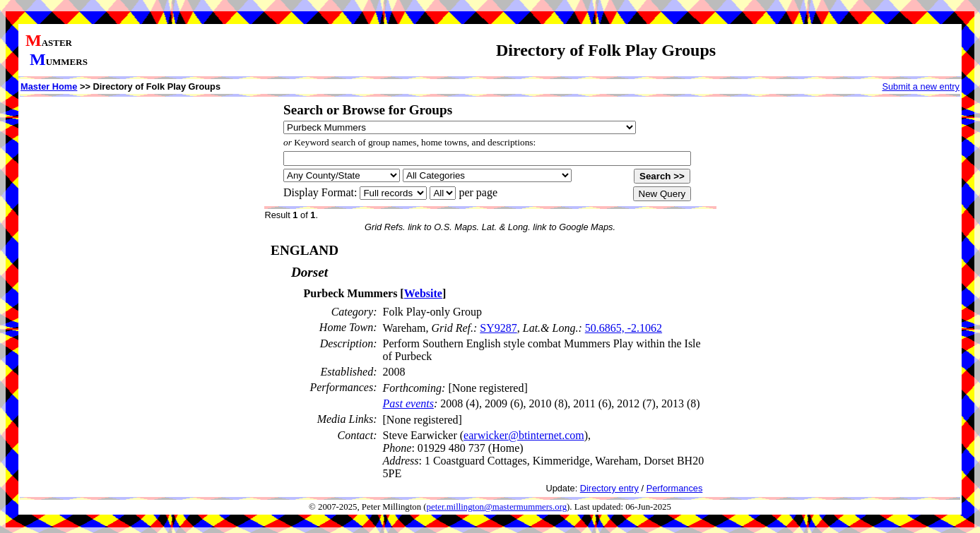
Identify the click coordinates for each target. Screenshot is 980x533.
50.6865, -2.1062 (624, 328)
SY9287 (498, 328)
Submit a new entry (921, 86)
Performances (675, 488)
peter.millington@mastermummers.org (497, 507)
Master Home (49, 86)
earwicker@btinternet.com (524, 435)
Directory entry (609, 488)
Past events (408, 403)
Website (423, 293)
